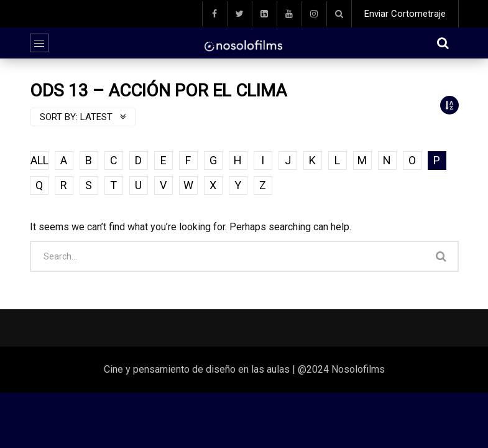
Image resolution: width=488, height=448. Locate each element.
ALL (39, 160)
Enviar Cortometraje (405, 14)
